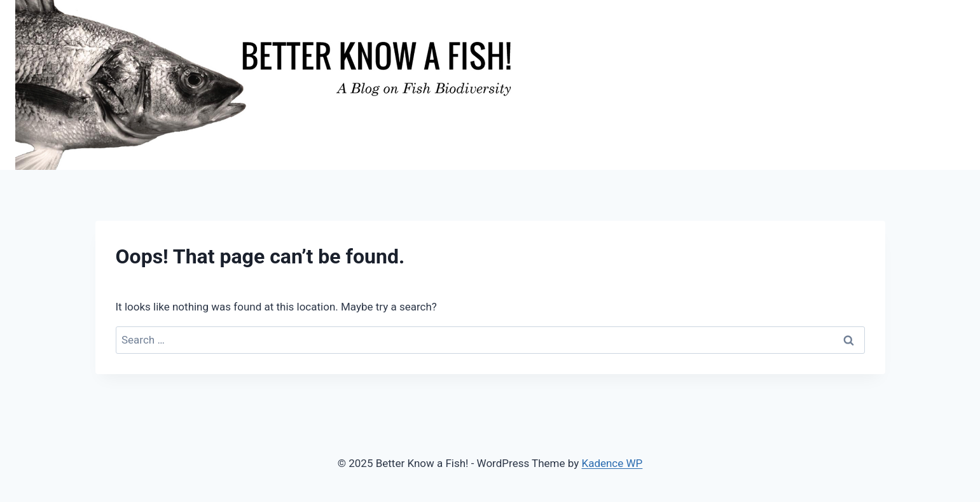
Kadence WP (612, 463)
